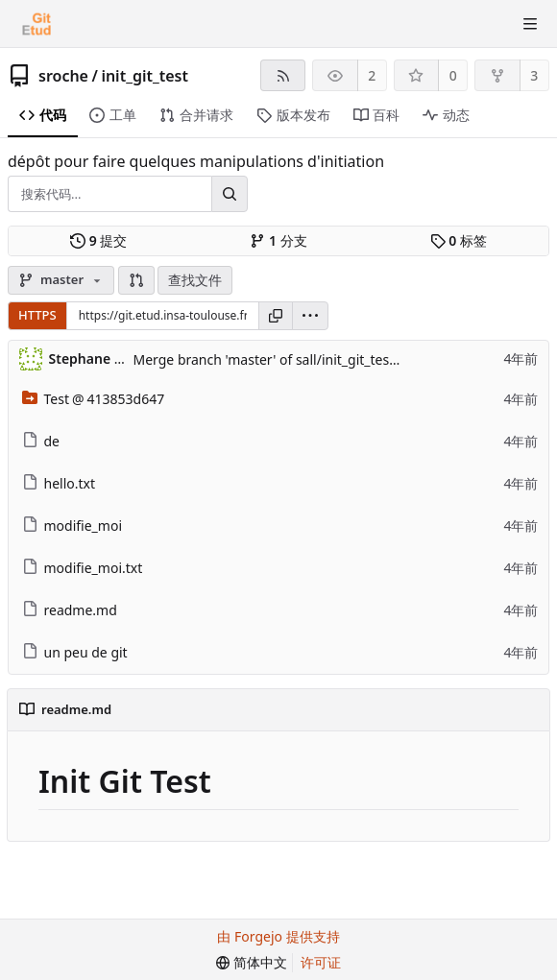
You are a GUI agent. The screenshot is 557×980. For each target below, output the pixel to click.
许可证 (321, 962)
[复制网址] (276, 316)
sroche (63, 76)
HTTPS (37, 315)
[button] (136, 280)
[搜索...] (230, 194)
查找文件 (195, 280)
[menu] (310, 316)
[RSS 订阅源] (283, 75)
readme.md (70, 610)
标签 (459, 241)
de (41, 441)
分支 (278, 241)
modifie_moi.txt (83, 568)
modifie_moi (73, 526)
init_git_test (145, 76)
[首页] (36, 24)
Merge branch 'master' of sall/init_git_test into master (302, 359)
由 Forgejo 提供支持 (278, 936)
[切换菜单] (530, 24)
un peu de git (75, 652)
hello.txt (59, 483)
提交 (98, 241)
